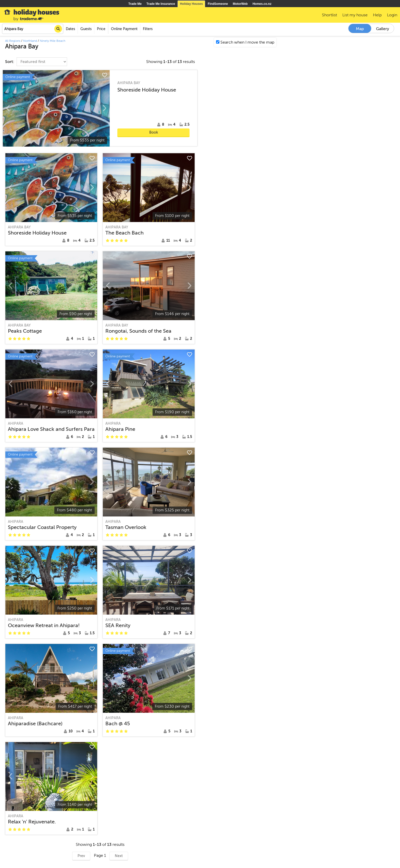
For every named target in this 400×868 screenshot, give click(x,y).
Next (119, 856)
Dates (70, 29)
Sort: (10, 62)
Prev (81, 856)
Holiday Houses (191, 4)
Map (360, 29)
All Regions (13, 41)
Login (392, 15)
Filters (148, 29)
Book (154, 132)
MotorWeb (240, 4)
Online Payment (124, 29)
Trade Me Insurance (161, 4)
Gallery (383, 29)
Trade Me (135, 4)
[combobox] (33, 29)
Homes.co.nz (262, 4)
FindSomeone (218, 4)
